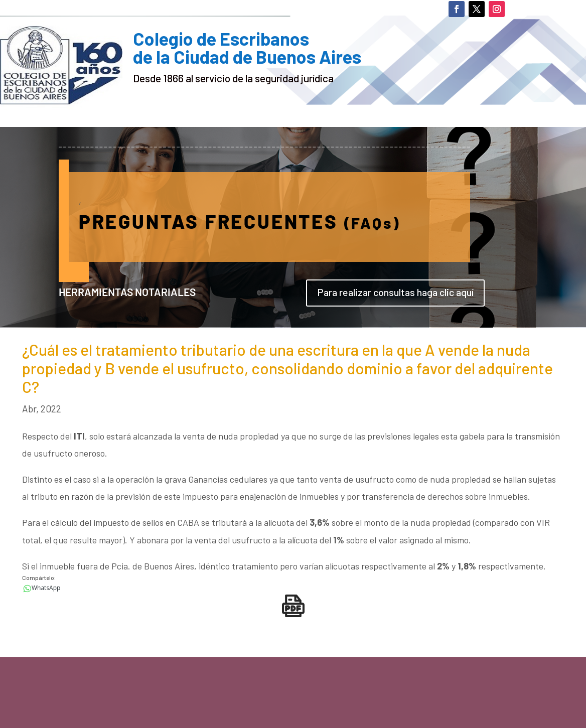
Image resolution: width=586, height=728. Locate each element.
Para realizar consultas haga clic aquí (395, 292)
